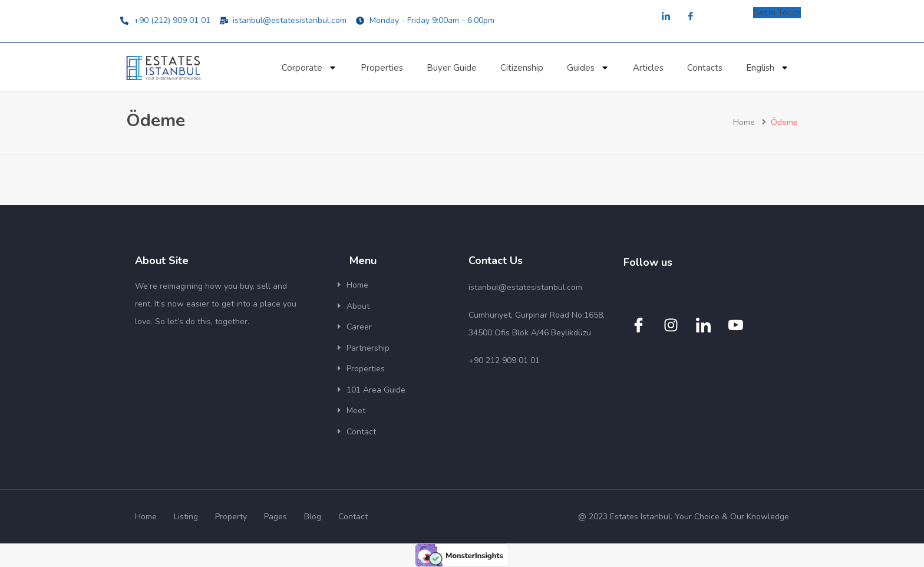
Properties (382, 68)
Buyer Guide (452, 68)
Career (359, 327)
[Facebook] (691, 17)
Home (744, 122)
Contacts (705, 68)
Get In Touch (777, 13)
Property (231, 517)
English (768, 67)
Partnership (368, 348)
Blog (313, 517)
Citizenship (522, 68)
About (358, 306)
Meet (356, 411)
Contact (361, 432)
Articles (648, 68)
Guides (588, 67)
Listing (186, 517)
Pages (275, 517)
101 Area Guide (376, 390)
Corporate (309, 67)
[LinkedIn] (666, 17)
